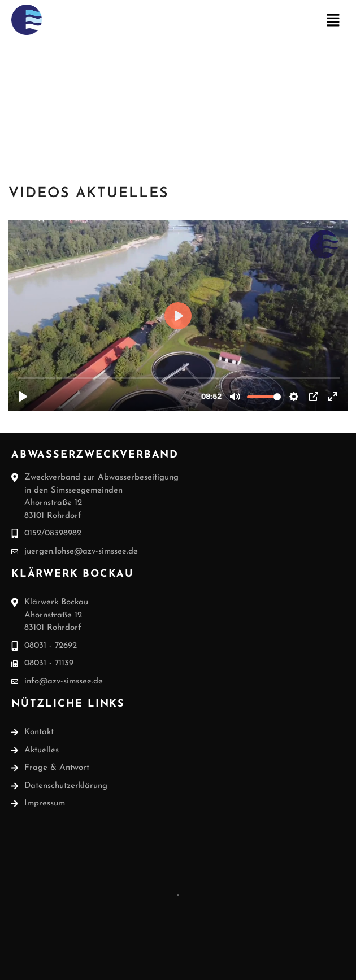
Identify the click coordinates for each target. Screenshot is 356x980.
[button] (333, 22)
